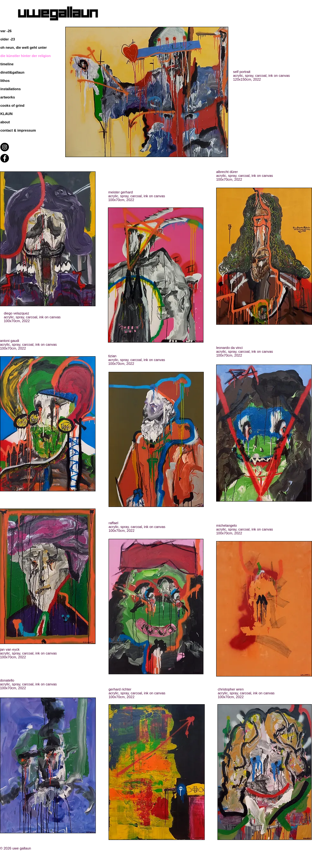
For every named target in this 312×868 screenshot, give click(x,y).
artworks (8, 97)
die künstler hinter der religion (25, 56)
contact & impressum (18, 130)
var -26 (6, 31)
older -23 (8, 39)
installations (11, 89)
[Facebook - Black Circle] (5, 158)
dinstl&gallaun (12, 72)
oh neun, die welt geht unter (24, 47)
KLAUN (7, 114)
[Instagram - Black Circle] (5, 147)
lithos (5, 81)
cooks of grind (12, 105)
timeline (7, 64)
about (5, 122)
